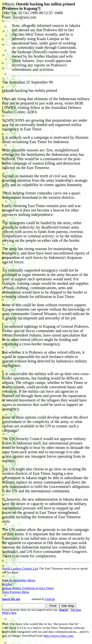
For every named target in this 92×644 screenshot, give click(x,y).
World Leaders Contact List (20, 568)
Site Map (76, 610)
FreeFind (50, 599)
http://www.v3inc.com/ (59, 636)
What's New (9, 613)
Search (64, 610)
